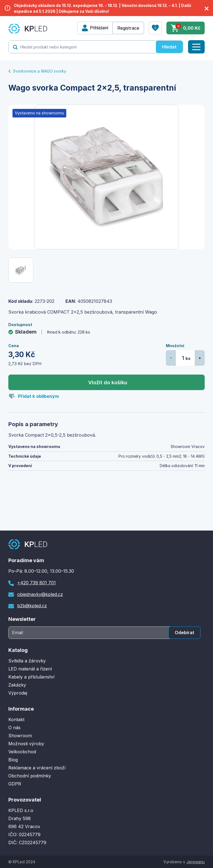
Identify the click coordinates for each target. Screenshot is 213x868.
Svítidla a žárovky (27, 661)
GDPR (15, 784)
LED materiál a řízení (30, 669)
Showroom (20, 736)
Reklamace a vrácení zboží (37, 768)
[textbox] (82, 47)
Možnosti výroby (26, 744)
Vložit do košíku (108, 382)
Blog (13, 760)
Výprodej (18, 693)
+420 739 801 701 (36, 583)
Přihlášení (98, 28)
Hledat (169, 47)
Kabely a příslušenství (31, 677)
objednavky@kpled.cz (40, 594)
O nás (14, 728)
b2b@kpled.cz (32, 606)
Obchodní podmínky (30, 776)
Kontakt (16, 720)
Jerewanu (196, 862)
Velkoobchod (22, 752)
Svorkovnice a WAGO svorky (40, 71)
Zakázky (17, 685)
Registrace (128, 28)
